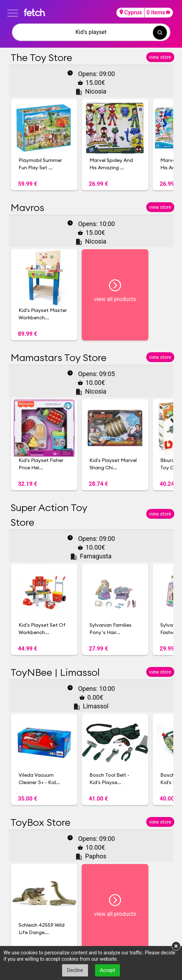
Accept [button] (108, 970)
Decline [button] (75, 970)
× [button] (176, 946)
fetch (34, 12)
